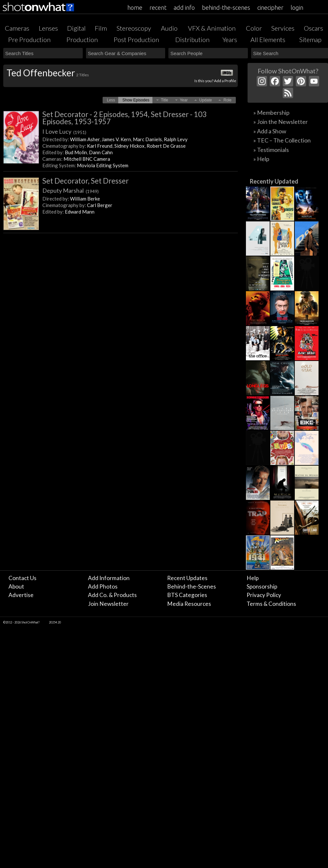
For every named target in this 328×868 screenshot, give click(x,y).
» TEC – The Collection (282, 140)
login (297, 7)
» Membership (271, 112)
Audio (169, 28)
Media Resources (189, 604)
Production (82, 39)
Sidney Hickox (129, 146)
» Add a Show (270, 131)
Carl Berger (100, 205)
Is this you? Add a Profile (215, 81)
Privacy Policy (264, 595)
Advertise (21, 595)
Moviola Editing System (103, 165)
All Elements (268, 39)
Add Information (109, 578)
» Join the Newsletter (281, 122)
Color (254, 28)
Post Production (136, 39)
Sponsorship (262, 586)
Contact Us (22, 578)
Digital (76, 28)
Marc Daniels (147, 139)
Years (230, 39)
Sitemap (310, 39)
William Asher (85, 139)
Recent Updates (187, 578)
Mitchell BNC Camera (87, 159)
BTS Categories (187, 595)
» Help (261, 159)
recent (158, 7)
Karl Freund (100, 146)
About (16, 586)
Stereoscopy (134, 28)
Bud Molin (76, 152)
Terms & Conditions (271, 604)
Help (253, 578)
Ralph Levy (176, 139)
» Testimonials (271, 150)
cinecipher (270, 7)
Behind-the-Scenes (192, 586)
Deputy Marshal (71, 190)
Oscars (314, 28)
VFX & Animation (212, 28)
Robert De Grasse (166, 146)
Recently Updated (274, 181)
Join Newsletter (108, 604)
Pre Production (29, 39)
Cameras (17, 28)
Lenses (48, 28)
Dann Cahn (101, 152)
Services (283, 28)
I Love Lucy (64, 131)
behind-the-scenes (226, 7)
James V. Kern (116, 139)
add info (184, 7)
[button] (111, 100)
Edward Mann (80, 212)
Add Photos (103, 586)
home (135, 7)
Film (101, 28)
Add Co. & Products (112, 595)
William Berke (85, 199)
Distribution (192, 39)
